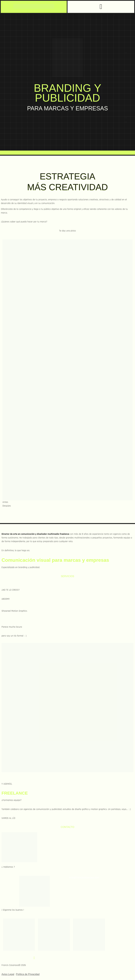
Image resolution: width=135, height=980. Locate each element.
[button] (101, 7)
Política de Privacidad (28, 974)
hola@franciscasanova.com (84, 878)
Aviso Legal (8, 974)
